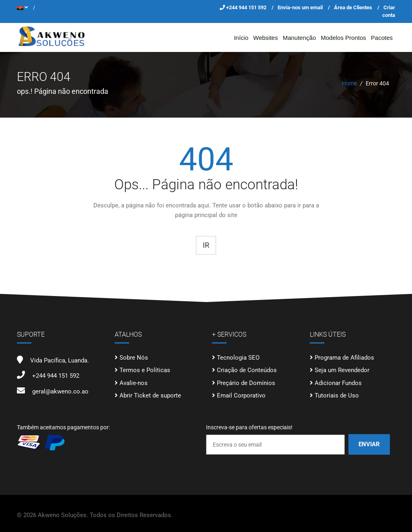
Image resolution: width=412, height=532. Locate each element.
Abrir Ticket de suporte (150, 395)
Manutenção (300, 38)
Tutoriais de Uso (337, 395)
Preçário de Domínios (246, 383)
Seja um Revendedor (342, 370)
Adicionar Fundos (338, 383)
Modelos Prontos (343, 38)
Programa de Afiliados (344, 358)
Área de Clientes (353, 7)
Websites (265, 38)
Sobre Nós (134, 358)
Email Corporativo (241, 395)
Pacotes (382, 38)
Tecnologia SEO (238, 358)
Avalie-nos (134, 383)
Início (241, 38)
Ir (206, 245)
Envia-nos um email (300, 7)
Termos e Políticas (145, 370)
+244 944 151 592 (247, 7)
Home (349, 83)
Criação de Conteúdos (247, 370)
